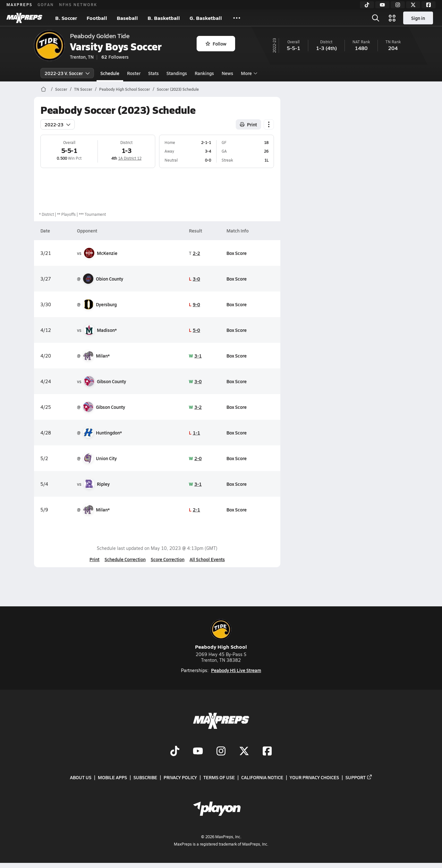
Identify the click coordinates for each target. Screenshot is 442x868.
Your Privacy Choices (314, 777)
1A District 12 (130, 158)
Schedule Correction (125, 559)
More (248, 73)
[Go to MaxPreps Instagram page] (221, 752)
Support (359, 777)
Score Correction (168, 559)
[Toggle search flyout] (376, 18)
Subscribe (145, 777)
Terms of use (219, 777)
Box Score (237, 253)
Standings (177, 73)
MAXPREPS (19, 4)
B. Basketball (164, 18)
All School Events (207, 559)
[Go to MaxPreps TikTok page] (175, 752)
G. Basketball (206, 18)
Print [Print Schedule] (248, 124)
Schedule (110, 73)
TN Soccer (83, 89)
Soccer (61, 89)
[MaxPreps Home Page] (43, 89)
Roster (134, 73)
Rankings (204, 73)
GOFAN (46, 4)
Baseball (127, 18)
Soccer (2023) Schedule (178, 89)
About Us (81, 777)
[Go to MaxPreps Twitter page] (244, 752)
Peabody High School (221, 635)
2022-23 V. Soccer (67, 73)
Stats (153, 73)
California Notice (262, 777)
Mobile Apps (112, 777)
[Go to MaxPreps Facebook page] (267, 752)
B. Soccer (66, 18)
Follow (216, 44)
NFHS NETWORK (78, 4)
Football (97, 18)
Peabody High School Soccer (125, 89)
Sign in (418, 18)
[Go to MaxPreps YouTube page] (198, 752)
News (227, 73)
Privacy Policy (180, 777)
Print (94, 559)
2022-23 (58, 124)
